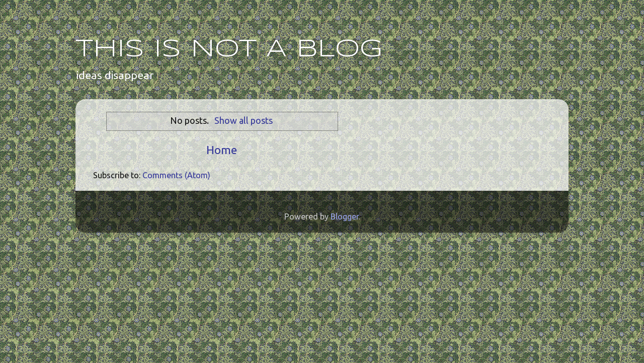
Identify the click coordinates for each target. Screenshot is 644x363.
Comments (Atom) (176, 175)
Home (222, 150)
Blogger (345, 216)
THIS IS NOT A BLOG (229, 49)
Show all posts (244, 120)
